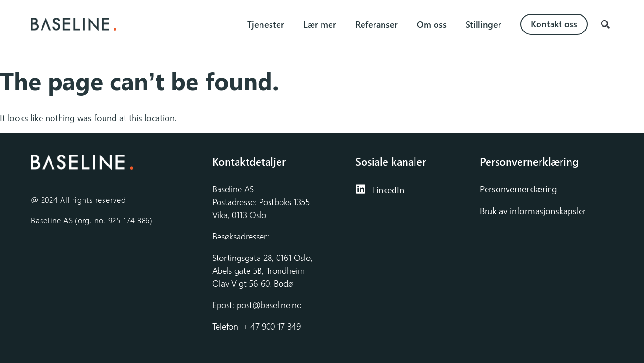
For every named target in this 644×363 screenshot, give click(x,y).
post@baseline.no (269, 305)
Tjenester (266, 24)
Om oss (432, 24)
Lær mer (320, 24)
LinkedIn (388, 190)
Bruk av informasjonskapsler (533, 211)
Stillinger (483, 24)
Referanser (377, 24)
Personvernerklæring (520, 189)
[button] (605, 25)
